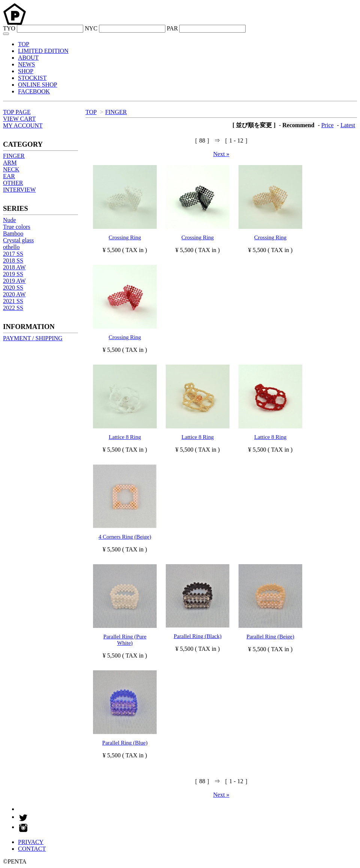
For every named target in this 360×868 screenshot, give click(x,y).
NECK (11, 169)
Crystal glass (18, 240)
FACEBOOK (34, 91)
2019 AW (14, 281)
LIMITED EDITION (43, 51)
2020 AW (14, 294)
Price (328, 125)
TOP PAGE (17, 112)
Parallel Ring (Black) (197, 636)
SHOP (26, 71)
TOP (24, 44)
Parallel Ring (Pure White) (125, 640)
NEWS (26, 64)
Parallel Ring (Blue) (125, 743)
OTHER (13, 183)
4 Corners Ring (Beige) (125, 537)
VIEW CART (19, 119)
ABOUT (28, 58)
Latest (348, 125)
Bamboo (13, 234)
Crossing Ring (125, 237)
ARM (10, 163)
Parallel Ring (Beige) (270, 637)
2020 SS (13, 288)
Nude (10, 220)
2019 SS (13, 274)
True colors (17, 227)
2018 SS (13, 261)
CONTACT (32, 849)
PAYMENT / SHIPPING (33, 338)
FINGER (116, 112)
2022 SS (13, 308)
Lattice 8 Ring (125, 437)
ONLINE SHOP (37, 85)
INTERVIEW (19, 190)
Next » (221, 154)
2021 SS (13, 301)
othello (11, 247)
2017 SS (13, 254)
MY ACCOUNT (23, 125)
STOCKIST (32, 78)
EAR (9, 176)
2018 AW (14, 267)
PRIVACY (31, 842)
